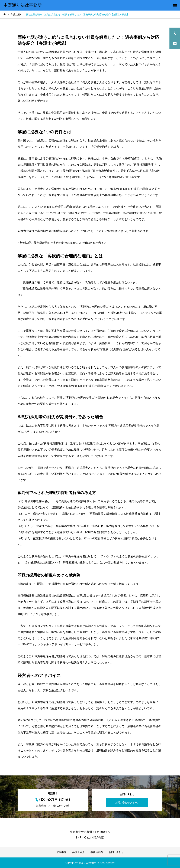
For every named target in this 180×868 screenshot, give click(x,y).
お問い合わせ (116, 852)
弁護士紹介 (78, 852)
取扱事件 (61, 852)
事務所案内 (97, 852)
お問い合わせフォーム (127, 803)
